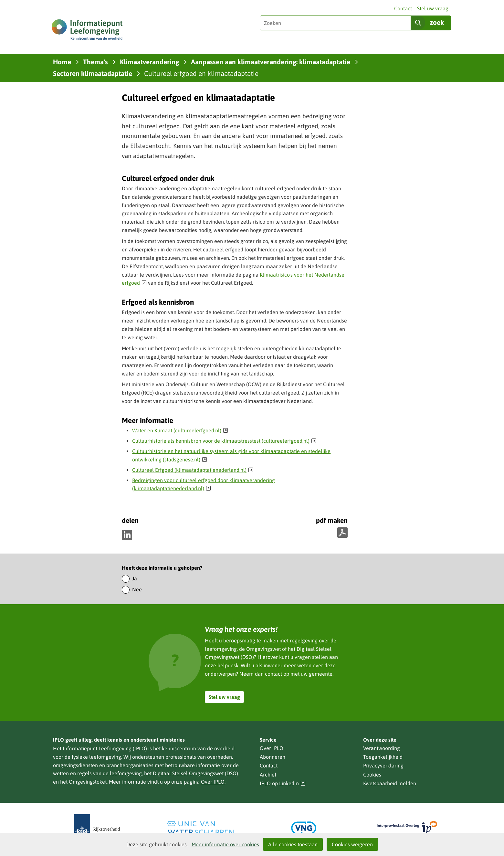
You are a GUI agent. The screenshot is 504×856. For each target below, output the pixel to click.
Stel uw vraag (433, 8)
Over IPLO (213, 782)
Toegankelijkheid (383, 757)
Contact (403, 8)
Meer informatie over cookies (225, 844)
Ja (135, 578)
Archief (268, 775)
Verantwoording (382, 748)
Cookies (372, 775)
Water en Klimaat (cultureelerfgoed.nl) (180, 430)
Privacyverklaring (383, 766)
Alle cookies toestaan (293, 844)
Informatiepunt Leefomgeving (97, 748)
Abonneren (273, 757)
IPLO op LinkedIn (283, 783)
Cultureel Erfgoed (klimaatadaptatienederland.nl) (193, 470)
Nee (137, 589)
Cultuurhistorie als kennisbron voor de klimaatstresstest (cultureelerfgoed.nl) (224, 441)
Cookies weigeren (352, 844)
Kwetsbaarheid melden (390, 783)
